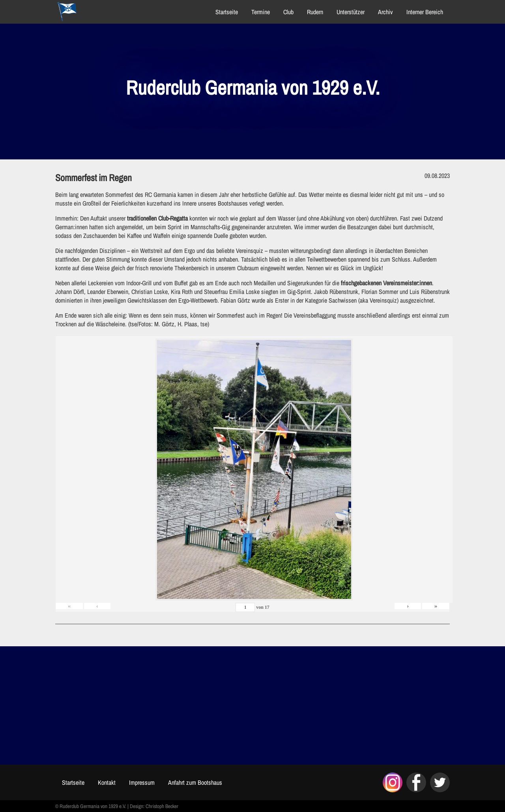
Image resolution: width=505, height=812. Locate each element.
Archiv (385, 12)
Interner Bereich (425, 12)
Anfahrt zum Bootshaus (195, 782)
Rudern (315, 12)
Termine (261, 12)
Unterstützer (351, 12)
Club (288, 12)
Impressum (142, 782)
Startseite (227, 12)
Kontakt (107, 782)
